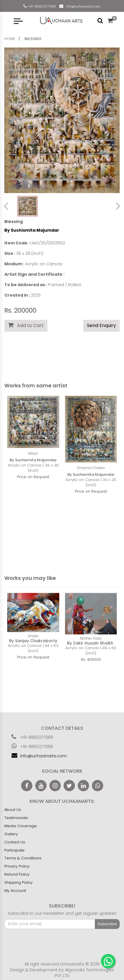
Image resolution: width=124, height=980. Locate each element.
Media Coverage (21, 826)
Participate (14, 850)
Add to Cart (26, 325)
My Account (15, 891)
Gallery (11, 834)
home (10, 39)
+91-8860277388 (41, 6)
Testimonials (16, 818)
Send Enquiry (101, 325)
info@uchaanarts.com (82, 6)
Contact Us (15, 842)
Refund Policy (17, 874)
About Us (13, 810)
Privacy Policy (17, 866)
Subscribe (107, 924)
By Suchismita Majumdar (32, 230)
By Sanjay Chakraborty (33, 641)
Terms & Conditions (23, 858)
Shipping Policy (18, 882)
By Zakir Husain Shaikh (91, 643)
